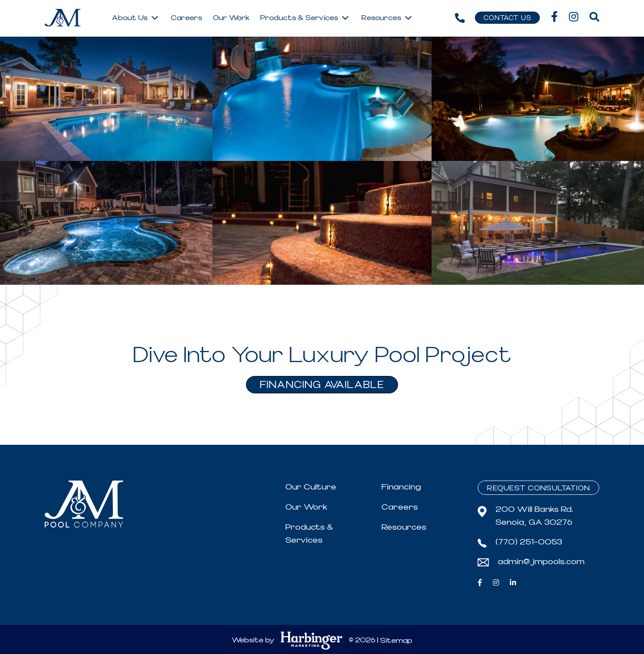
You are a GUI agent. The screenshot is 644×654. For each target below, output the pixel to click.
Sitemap (396, 641)
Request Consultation (538, 488)
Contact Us (507, 18)
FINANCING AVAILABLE (322, 385)
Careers (400, 507)
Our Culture (311, 487)
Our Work (306, 507)
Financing (401, 487)
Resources (404, 527)
